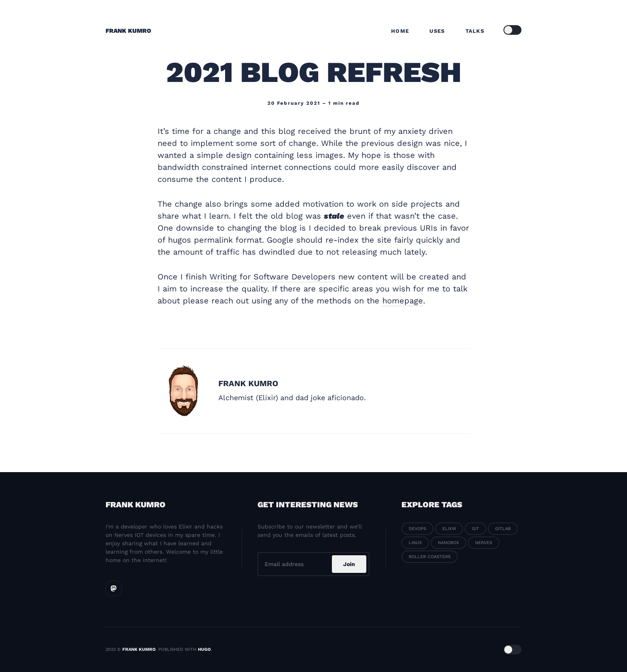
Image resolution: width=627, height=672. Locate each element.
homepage (403, 301)
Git (475, 529)
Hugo (204, 649)
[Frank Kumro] (184, 391)
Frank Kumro (128, 31)
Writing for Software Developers (273, 277)
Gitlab (503, 529)
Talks (475, 31)
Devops (417, 529)
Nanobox (448, 543)
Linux (415, 543)
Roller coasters (430, 557)
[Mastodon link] (114, 588)
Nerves (484, 543)
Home (400, 31)
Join (349, 564)
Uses (437, 31)
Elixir (449, 529)
